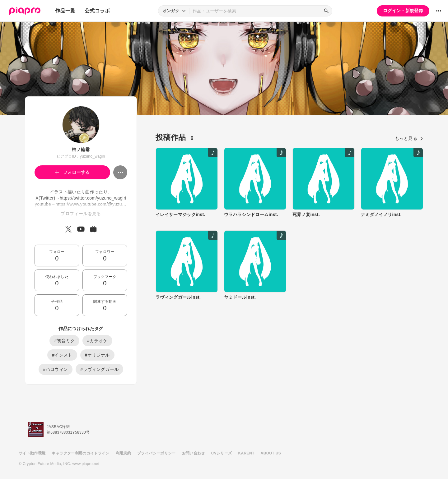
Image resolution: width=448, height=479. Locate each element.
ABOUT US (271, 453)
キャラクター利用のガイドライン (80, 453)
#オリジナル (97, 355)
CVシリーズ (222, 453)
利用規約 (123, 453)
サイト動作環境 (32, 453)
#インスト (62, 355)
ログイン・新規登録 (403, 11)
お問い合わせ (194, 453)
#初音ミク (64, 341)
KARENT (246, 453)
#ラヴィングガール (99, 369)
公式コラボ (97, 11)
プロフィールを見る (81, 214)
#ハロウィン (56, 369)
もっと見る (409, 138)
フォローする (72, 172)
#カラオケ (97, 341)
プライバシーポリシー (156, 453)
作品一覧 (65, 11)
